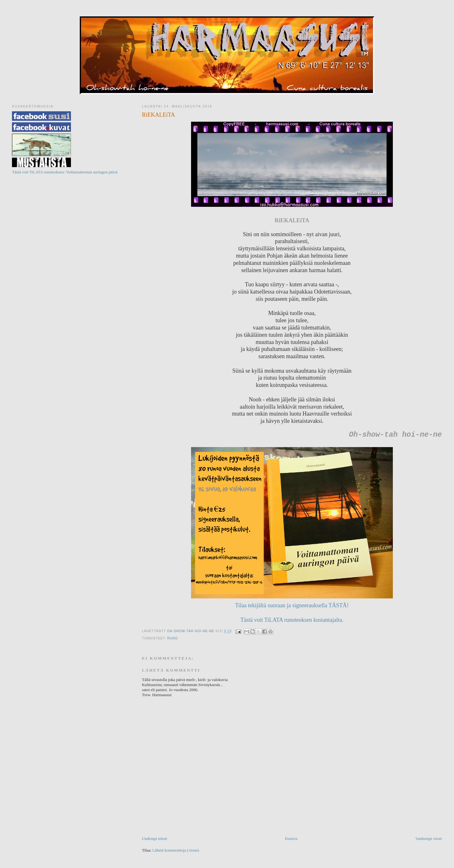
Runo (172, 638)
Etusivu (291, 839)
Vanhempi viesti (428, 839)
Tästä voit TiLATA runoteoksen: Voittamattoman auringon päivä (65, 172)
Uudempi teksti (154, 839)
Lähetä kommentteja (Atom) (176, 850)
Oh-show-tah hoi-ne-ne (227, 22)
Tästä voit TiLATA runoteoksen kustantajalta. (292, 620)
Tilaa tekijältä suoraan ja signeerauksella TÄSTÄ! (292, 605)
